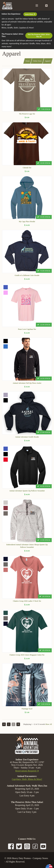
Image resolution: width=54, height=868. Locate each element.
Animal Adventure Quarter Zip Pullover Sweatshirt (27, 491)
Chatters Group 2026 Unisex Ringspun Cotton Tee (27, 655)
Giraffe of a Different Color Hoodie (27, 275)
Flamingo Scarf (27, 709)
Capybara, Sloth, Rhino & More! (27, 779)
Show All (49, 724)
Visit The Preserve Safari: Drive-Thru (39, 35)
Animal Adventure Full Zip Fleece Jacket (27, 383)
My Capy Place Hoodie (27, 222)
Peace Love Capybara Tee (27, 329)
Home (28, 61)
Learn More (30, 14)
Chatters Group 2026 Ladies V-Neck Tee (27, 601)
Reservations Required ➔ (27, 771)
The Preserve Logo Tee (27, 114)
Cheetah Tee (27, 168)
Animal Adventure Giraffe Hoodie (27, 437)
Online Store (37, 61)
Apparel (48, 61)
